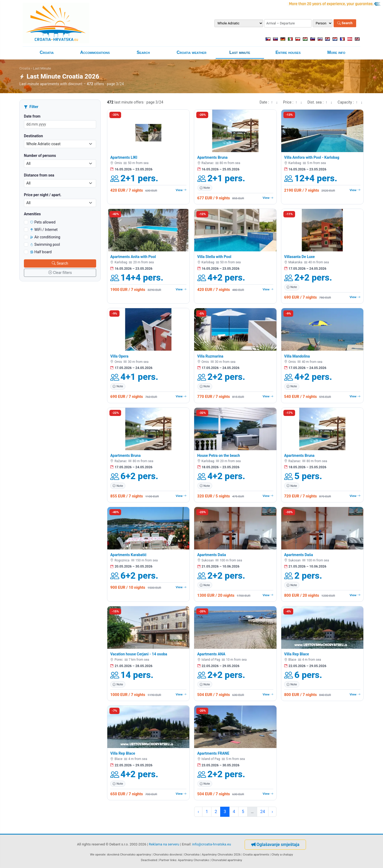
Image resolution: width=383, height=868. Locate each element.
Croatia (47, 52)
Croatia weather (191, 52)
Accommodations (95, 52)
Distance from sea (39, 175)
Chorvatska (192, 854)
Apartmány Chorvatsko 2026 (221, 854)
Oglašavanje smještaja (275, 845)
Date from (32, 116)
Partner (164, 860)
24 (263, 812)
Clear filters (60, 273)
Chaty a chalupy (282, 854)
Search (345, 23)
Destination (33, 136)
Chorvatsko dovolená (168, 854)
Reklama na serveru (164, 845)
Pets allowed (43, 222)
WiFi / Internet (44, 230)
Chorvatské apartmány (227, 860)
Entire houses (288, 52)
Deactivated (149, 860)
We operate (98, 854)
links (173, 860)
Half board (41, 252)
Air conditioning (45, 237)
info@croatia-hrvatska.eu (212, 845)
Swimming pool (45, 244)
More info (336, 52)
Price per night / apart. (43, 195)
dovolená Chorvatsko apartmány (129, 854)
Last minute (240, 52)
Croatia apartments (256, 854)
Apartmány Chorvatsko (194, 860)
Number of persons (40, 156)
